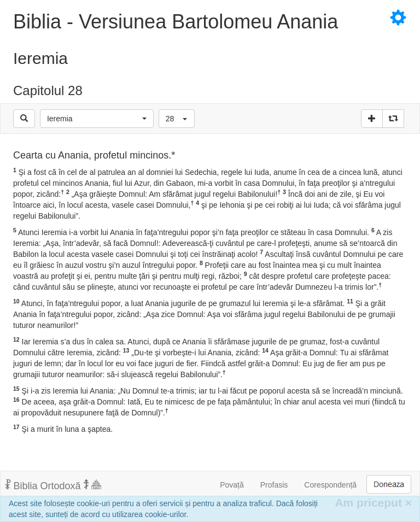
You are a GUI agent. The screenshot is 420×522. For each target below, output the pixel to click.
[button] (97, 119)
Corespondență (330, 485)
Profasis (274, 485)
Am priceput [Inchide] (373, 503)
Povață (232, 485)
